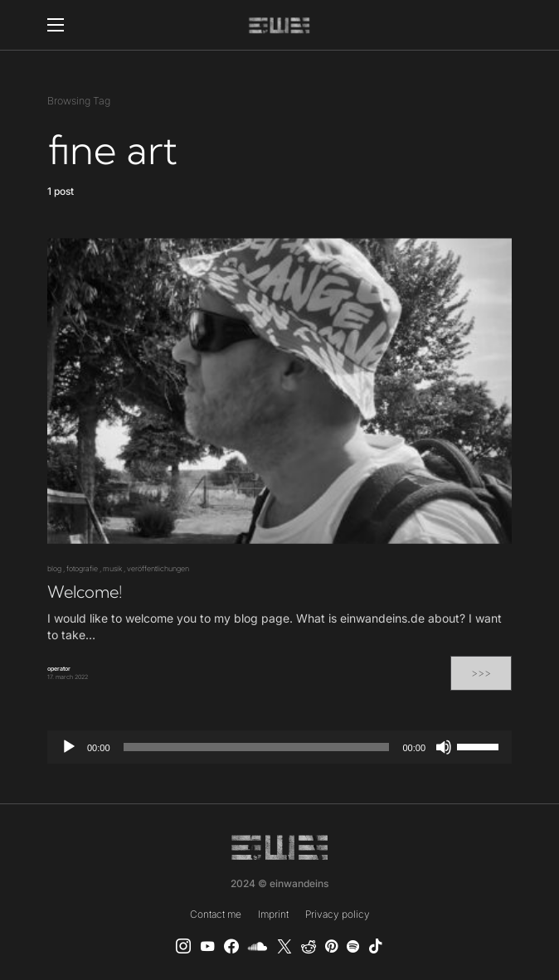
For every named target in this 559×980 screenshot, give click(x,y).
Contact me (216, 914)
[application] (279, 747)
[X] (284, 946)
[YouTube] (207, 946)
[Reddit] (309, 946)
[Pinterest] (331, 946)
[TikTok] (376, 946)
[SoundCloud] (258, 946)
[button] (56, 25)
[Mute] (444, 747)
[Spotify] (353, 946)
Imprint (273, 914)
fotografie (82, 568)
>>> (481, 673)
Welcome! (85, 592)
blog (54, 568)
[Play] (69, 747)
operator (59, 669)
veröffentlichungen (158, 568)
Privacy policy (338, 914)
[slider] (257, 747)
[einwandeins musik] (231, 946)
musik (112, 568)
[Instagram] (183, 946)
